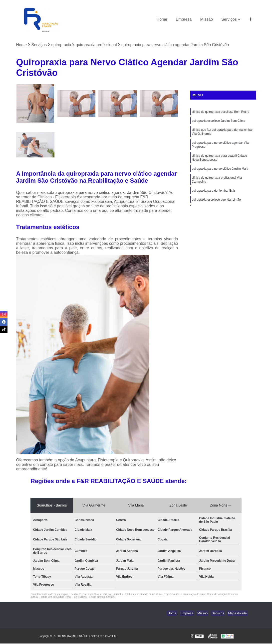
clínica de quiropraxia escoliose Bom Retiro (221, 113)
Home (162, 19)
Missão (207, 19)
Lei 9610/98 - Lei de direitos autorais (94, 597)
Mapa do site (238, 614)
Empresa (184, 19)
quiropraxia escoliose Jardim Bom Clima (219, 122)
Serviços (229, 19)
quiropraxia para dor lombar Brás (214, 197)
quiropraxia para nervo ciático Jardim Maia (220, 173)
